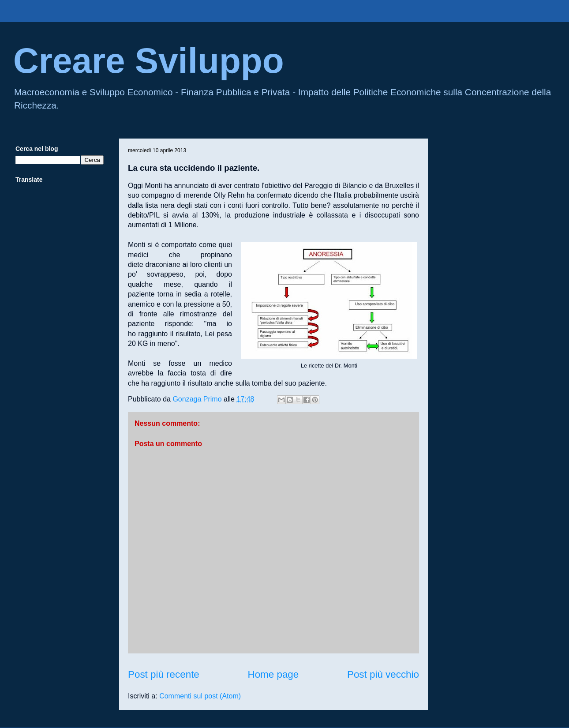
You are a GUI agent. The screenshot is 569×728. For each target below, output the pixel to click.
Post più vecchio (383, 674)
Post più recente (164, 674)
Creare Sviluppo (149, 61)
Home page (273, 674)
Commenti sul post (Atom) (200, 696)
